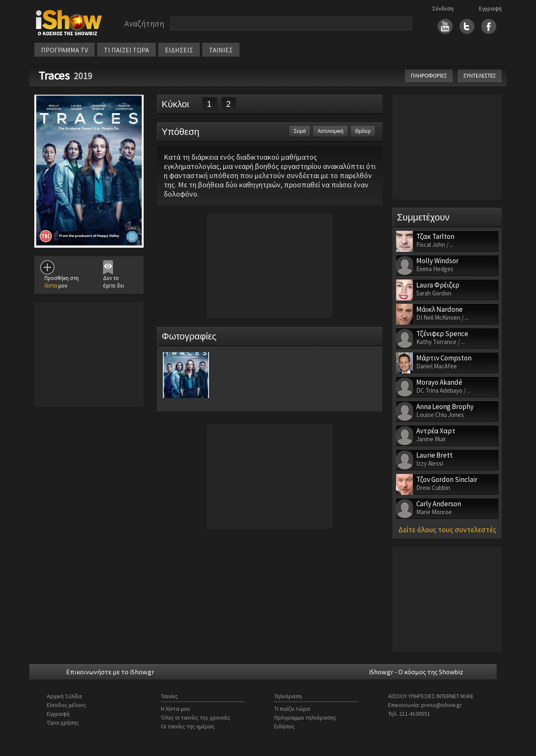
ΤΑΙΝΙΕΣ (221, 50)
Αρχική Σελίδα (64, 696)
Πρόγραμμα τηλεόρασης (305, 717)
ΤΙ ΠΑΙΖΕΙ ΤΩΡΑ (126, 50)
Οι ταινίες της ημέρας (188, 726)
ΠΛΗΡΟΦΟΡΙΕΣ (429, 76)
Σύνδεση (443, 8)
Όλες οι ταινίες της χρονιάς (196, 717)
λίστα (51, 286)
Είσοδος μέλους (67, 705)
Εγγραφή (490, 8)
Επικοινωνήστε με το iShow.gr (110, 672)
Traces (54, 75)
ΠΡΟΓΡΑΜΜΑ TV (64, 50)
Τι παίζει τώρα (292, 709)
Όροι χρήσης (63, 722)
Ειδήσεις (285, 726)
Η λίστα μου (175, 709)
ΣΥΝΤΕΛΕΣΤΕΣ (480, 76)
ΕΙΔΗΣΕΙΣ (179, 50)
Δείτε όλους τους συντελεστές (447, 529)
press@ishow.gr (442, 705)
